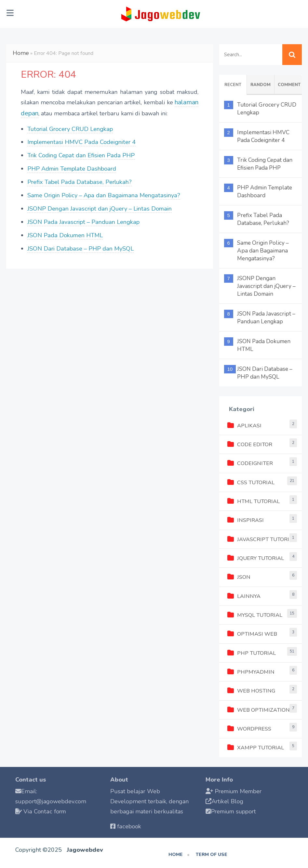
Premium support (234, 809)
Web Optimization (258, 708)
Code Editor (250, 444)
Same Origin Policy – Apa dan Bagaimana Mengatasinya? (102, 192)
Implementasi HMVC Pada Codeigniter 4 (81, 139)
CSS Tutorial (251, 482)
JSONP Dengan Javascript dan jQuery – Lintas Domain (98, 205)
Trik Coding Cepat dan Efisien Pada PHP (80, 152)
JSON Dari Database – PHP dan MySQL (79, 245)
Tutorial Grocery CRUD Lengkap (70, 126)
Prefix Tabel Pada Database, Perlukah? (79, 179)
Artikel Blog (228, 799)
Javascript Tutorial (261, 538)
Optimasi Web (252, 633)
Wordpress (249, 727)
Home (20, 52)
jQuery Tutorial (255, 557)
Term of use (212, 852)
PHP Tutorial (251, 652)
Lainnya (244, 595)
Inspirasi (246, 520)
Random (261, 85)
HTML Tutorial (253, 501)
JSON (239, 576)
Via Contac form (44, 809)
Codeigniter (250, 463)
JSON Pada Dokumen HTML (65, 231)
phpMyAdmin (250, 670)
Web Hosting (251, 689)
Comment (289, 85)
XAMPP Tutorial (255, 746)
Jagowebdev (85, 848)
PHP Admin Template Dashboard (72, 165)
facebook (129, 824)
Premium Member (239, 789)
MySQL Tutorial (254, 614)
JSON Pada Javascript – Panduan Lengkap (82, 218)
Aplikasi (244, 425)
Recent (233, 85)
